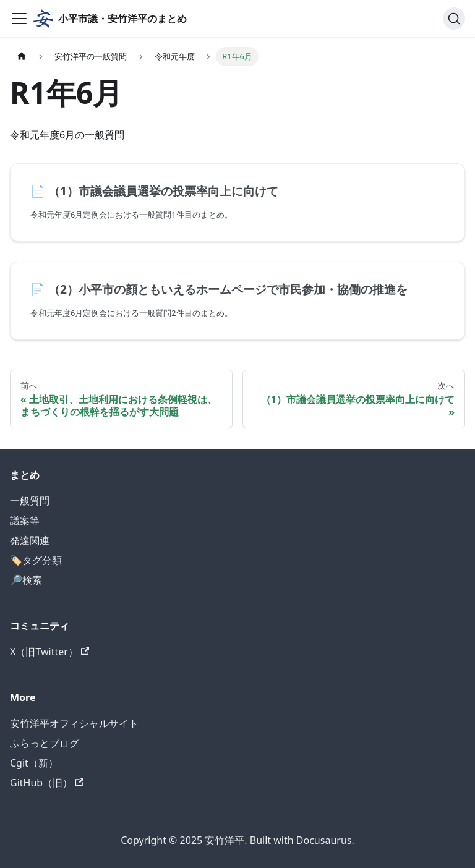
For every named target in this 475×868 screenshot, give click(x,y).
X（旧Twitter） (49, 652)
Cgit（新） (34, 763)
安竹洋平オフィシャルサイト (74, 723)
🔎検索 (26, 580)
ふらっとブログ (45, 743)
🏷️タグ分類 (36, 560)
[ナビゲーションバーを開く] (19, 19)
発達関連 (30, 540)
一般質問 (30, 501)
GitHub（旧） (47, 783)
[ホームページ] (22, 57)
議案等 (25, 521)
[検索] (454, 19)
